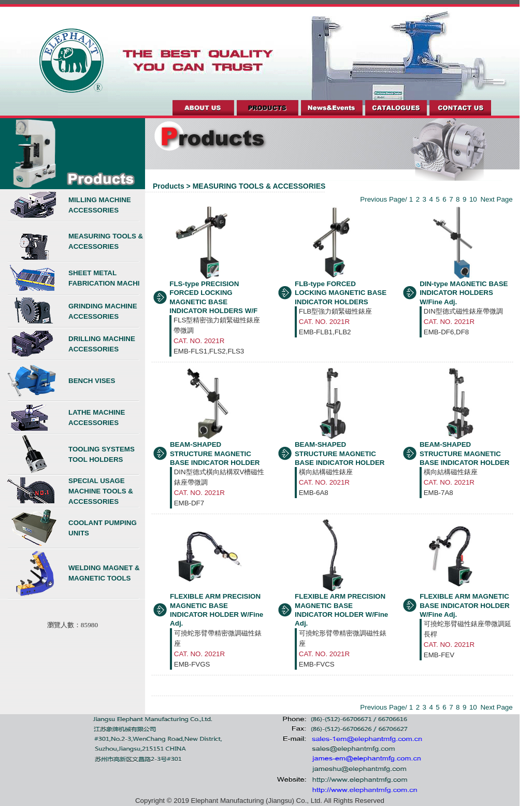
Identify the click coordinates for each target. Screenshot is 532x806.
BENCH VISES (92, 381)
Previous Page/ (383, 199)
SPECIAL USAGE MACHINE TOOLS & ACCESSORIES (101, 491)
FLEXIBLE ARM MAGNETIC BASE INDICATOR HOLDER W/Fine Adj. (465, 605)
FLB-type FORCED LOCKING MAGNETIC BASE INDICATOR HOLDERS (341, 293)
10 (473, 199)
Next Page (496, 199)
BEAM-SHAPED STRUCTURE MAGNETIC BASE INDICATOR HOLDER (215, 454)
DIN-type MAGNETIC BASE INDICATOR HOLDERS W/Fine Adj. (464, 293)
